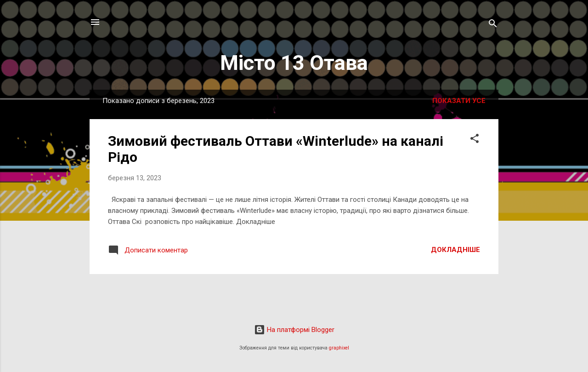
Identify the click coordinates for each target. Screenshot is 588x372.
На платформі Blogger (294, 330)
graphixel (339, 348)
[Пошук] (493, 25)
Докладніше (455, 250)
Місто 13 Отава (294, 63)
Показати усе (459, 101)
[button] (475, 140)
